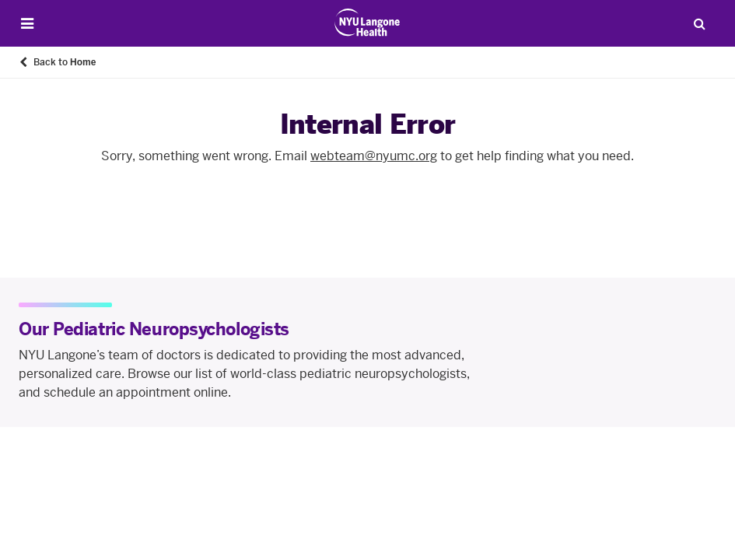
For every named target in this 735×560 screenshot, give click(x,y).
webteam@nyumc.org (374, 156)
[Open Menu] (28, 24)
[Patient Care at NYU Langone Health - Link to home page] (367, 23)
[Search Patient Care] (699, 23)
